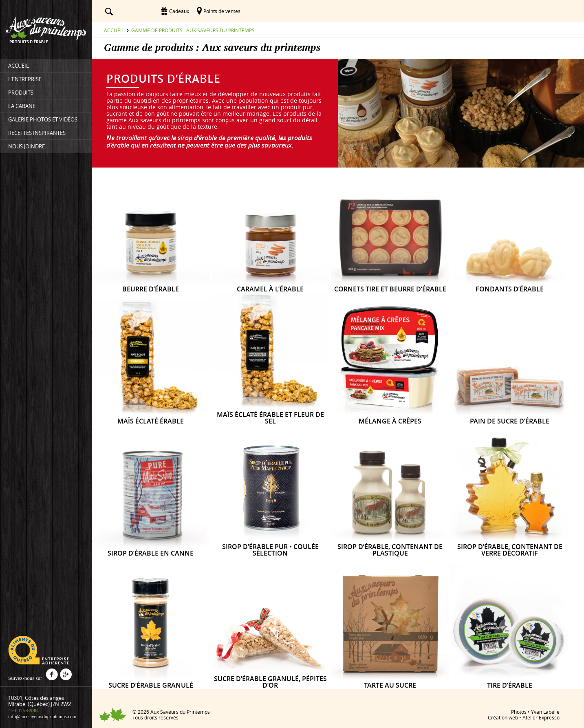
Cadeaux (179, 11)
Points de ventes (222, 11)
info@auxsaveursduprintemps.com (42, 717)
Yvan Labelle (545, 712)
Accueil (114, 30)
